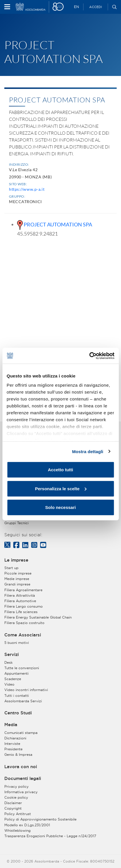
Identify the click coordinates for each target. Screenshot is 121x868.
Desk (9, 662)
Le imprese (16, 560)
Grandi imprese (17, 584)
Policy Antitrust (18, 814)
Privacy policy (16, 786)
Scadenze (13, 679)
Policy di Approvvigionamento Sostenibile (40, 819)
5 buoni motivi (17, 643)
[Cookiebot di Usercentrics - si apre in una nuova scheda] (89, 356)
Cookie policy (16, 797)
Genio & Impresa (18, 755)
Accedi (96, 7)
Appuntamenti (16, 673)
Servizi (12, 655)
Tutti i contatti (17, 696)
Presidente (13, 749)
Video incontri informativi (26, 690)
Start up (11, 568)
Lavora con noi (21, 767)
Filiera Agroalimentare (23, 590)
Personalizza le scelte (61, 488)
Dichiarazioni (15, 738)
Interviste (12, 744)
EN (76, 7)
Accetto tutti (61, 470)
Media (11, 725)
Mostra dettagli (88, 451)
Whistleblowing (17, 830)
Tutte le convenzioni (22, 668)
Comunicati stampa (21, 733)
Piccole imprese (18, 573)
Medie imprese (17, 579)
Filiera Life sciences (21, 612)
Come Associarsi (23, 635)
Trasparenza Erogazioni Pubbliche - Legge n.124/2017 (50, 836)
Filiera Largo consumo (24, 606)
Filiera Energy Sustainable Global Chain (38, 617)
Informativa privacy (21, 792)
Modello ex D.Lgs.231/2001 (27, 825)
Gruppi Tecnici (16, 523)
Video (9, 684)
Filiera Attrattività (20, 595)
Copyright (13, 808)
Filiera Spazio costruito (24, 623)
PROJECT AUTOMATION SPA (58, 224)
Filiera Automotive (20, 601)
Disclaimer (13, 803)
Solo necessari (61, 507)
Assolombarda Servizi (23, 701)
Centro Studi (18, 713)
